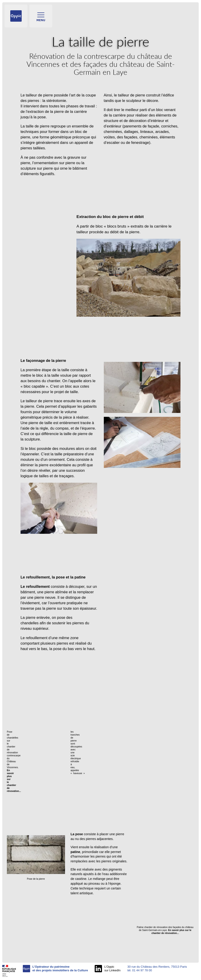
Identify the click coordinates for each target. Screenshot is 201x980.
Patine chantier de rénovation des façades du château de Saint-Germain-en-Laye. (165, 930)
